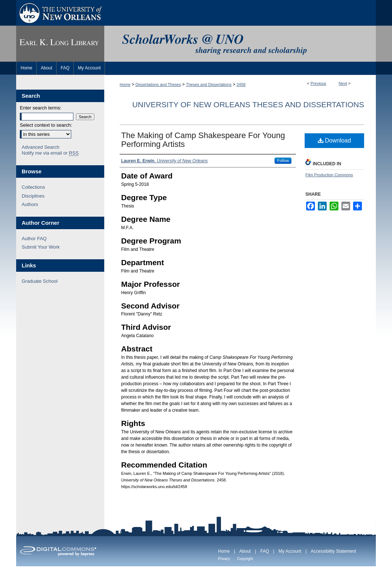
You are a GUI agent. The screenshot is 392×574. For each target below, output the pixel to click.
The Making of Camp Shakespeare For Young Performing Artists (203, 140)
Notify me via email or (50, 153)
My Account (290, 551)
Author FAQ (34, 239)
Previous (318, 83)
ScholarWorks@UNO (240, 44)
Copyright (245, 559)
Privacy (224, 559)
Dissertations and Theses (158, 84)
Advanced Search (41, 147)
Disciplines (33, 196)
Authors (30, 204)
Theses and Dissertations (209, 84)
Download (335, 140)
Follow (283, 160)
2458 (241, 84)
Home (125, 84)
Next (343, 83)
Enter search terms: (41, 108)
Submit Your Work (41, 247)
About (245, 551)
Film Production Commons (329, 175)
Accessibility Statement (333, 551)
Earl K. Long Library (60, 44)
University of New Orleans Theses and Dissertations (248, 104)
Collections (33, 187)
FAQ (265, 551)
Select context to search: (46, 125)
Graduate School (40, 281)
